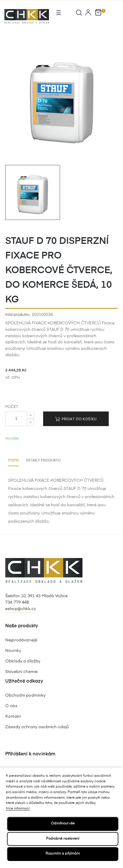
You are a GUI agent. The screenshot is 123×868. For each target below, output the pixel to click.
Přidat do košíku (76, 419)
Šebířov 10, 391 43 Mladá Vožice (36, 596)
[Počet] (16, 419)
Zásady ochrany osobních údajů (37, 727)
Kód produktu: (18, 315)
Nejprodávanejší (21, 640)
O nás (11, 706)
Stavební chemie (21, 672)
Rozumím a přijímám (63, 854)
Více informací (18, 809)
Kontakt (13, 717)
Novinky (13, 651)
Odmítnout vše (63, 824)
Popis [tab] (14, 461)
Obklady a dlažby (23, 661)
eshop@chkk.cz (21, 609)
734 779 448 (17, 602)
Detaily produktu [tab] (43, 461)
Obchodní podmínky (25, 695)
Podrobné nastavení (63, 839)
